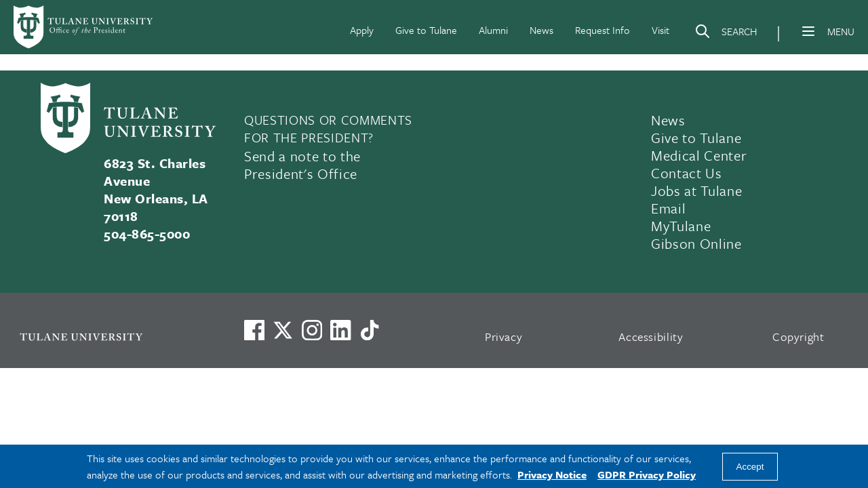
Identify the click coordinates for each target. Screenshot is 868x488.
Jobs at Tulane (696, 190)
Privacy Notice (552, 474)
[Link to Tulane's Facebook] (312, 330)
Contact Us (687, 173)
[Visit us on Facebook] (254, 330)
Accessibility (651, 337)
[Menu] (808, 31)
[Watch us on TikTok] (370, 330)
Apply (362, 30)
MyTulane (681, 226)
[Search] (726, 34)
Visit (660, 30)
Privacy (504, 337)
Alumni (493, 30)
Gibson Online (696, 243)
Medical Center (699, 155)
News (541, 30)
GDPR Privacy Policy (647, 474)
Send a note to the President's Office (302, 165)
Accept (750, 467)
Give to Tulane (426, 30)
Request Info (603, 30)
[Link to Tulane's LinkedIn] (340, 330)
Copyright (798, 337)
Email (668, 208)
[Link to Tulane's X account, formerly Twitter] (283, 330)
